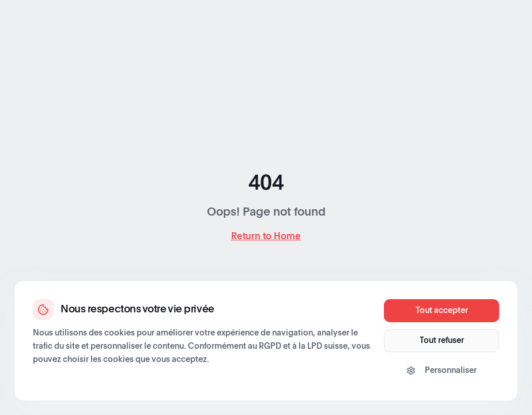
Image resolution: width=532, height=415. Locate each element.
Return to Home (266, 236)
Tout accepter (442, 311)
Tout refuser (442, 341)
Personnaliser (442, 371)
